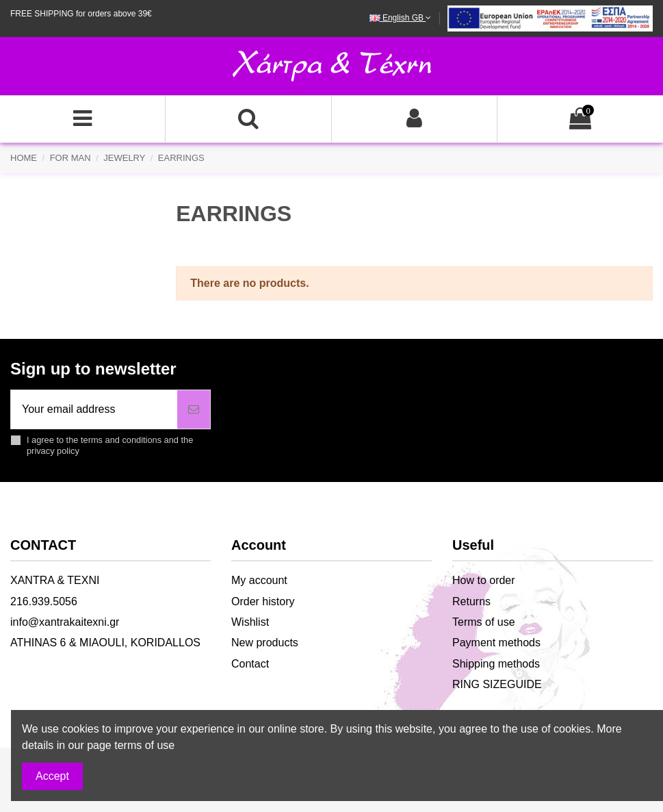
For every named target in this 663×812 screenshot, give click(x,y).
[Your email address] (94, 409)
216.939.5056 (44, 601)
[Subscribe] (194, 409)
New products (265, 643)
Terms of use (484, 622)
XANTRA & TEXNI (55, 580)
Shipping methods (496, 664)
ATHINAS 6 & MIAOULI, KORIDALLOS (105, 643)
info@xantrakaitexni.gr (65, 622)
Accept (52, 776)
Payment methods (496, 643)
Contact (250, 664)
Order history (263, 601)
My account (259, 580)
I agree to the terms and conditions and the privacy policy (110, 445)
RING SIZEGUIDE (497, 684)
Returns (471, 601)
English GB (401, 18)
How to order (484, 580)
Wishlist (250, 622)
